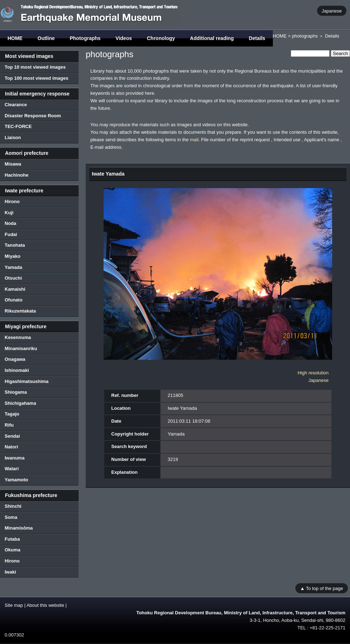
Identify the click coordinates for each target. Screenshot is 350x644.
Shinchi (13, 506)
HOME (15, 38)
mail (194, 140)
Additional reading (212, 38)
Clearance (16, 105)
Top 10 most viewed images (35, 67)
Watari (12, 469)
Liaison (13, 137)
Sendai (12, 436)
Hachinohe (16, 175)
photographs (305, 36)
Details (257, 38)
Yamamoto (16, 480)
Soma (11, 517)
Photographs (85, 38)
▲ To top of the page (321, 588)
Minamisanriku (21, 348)
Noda (11, 223)
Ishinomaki (17, 370)
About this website (45, 605)
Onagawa (15, 359)
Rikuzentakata (20, 311)
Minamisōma (19, 528)
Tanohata (15, 245)
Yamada (13, 267)
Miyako (12, 256)
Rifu (9, 425)
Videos (124, 38)
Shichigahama (20, 403)
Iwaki (10, 572)
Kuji (9, 213)
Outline (46, 38)
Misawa (13, 164)
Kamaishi (15, 289)
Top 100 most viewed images (36, 78)
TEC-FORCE (18, 126)
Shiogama (16, 392)
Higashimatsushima (27, 381)
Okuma (12, 550)
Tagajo (12, 414)
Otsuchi (13, 278)
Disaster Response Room (33, 116)
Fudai (11, 234)
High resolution (313, 373)
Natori (11, 447)
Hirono (12, 201)
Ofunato (14, 300)
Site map (14, 605)
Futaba (12, 539)
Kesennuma (18, 337)
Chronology (161, 38)
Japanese (332, 11)
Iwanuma (15, 458)
